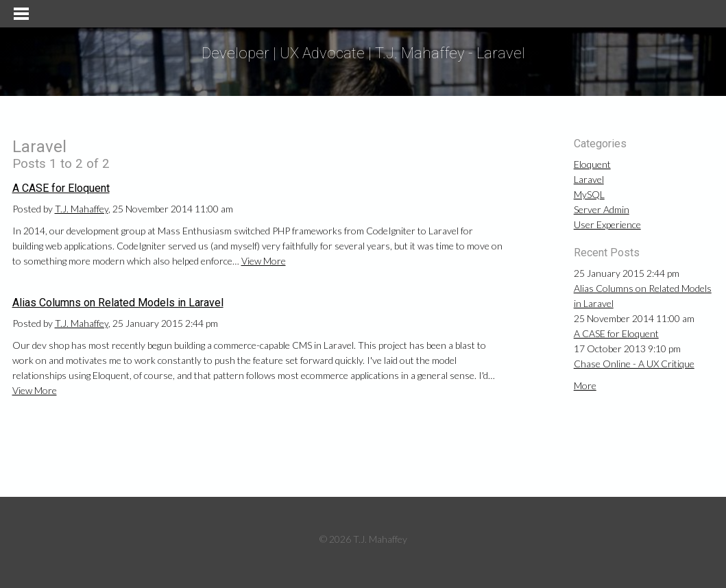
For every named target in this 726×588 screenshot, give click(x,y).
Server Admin (602, 209)
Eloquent (592, 164)
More (585, 385)
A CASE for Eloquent (61, 188)
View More (264, 261)
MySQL (589, 194)
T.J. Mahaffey (82, 209)
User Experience (607, 224)
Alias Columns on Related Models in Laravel (118, 303)
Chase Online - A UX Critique (634, 364)
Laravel (589, 179)
